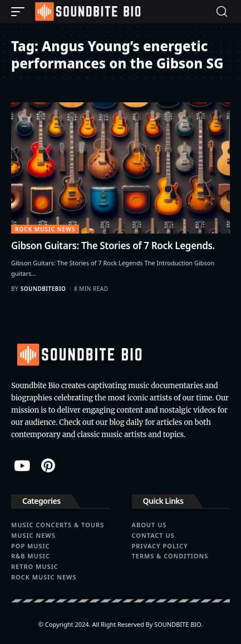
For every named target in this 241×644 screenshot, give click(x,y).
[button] (21, 12)
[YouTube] (22, 465)
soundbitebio (43, 289)
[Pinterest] (48, 465)
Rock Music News (45, 229)
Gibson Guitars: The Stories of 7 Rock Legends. (113, 246)
